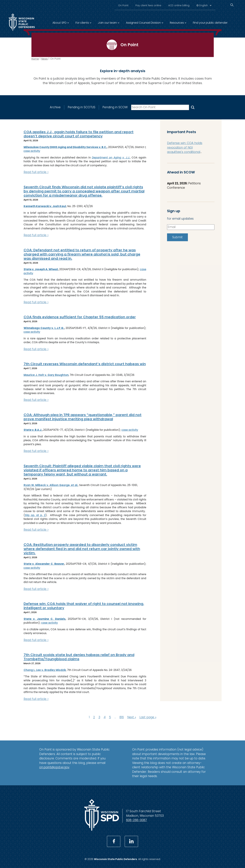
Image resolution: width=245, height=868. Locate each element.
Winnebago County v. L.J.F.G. (44, 328)
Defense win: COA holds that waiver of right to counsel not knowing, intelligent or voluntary (84, 606)
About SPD (59, 23)
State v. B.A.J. (33, 430)
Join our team (107, 23)
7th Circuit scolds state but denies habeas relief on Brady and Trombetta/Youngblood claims (79, 657)
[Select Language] (205, 5)
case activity (32, 151)
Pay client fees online (148, 5)
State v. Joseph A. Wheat (41, 269)
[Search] (232, 5)
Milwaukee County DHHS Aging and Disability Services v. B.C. (65, 147)
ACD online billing (179, 5)
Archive (55, 107)
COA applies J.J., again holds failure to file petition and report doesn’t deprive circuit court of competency (79, 134)
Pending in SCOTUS (81, 107)
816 (122, 717)
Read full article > (36, 172)
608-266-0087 (136, 820)
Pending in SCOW (115, 107)
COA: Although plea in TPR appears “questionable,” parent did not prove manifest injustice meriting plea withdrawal (83, 417)
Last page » (148, 717)
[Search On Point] (193, 107)
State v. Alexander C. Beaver (44, 564)
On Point (123, 5)
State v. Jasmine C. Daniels (45, 619)
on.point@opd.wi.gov (54, 767)
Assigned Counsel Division (143, 23)
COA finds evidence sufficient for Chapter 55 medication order (80, 317)
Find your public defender (210, 23)
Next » (132, 717)
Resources (177, 23)
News (45, 59)
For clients (82, 23)
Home (35, 59)
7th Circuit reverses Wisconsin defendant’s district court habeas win (85, 364)
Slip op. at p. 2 (35, 515)
